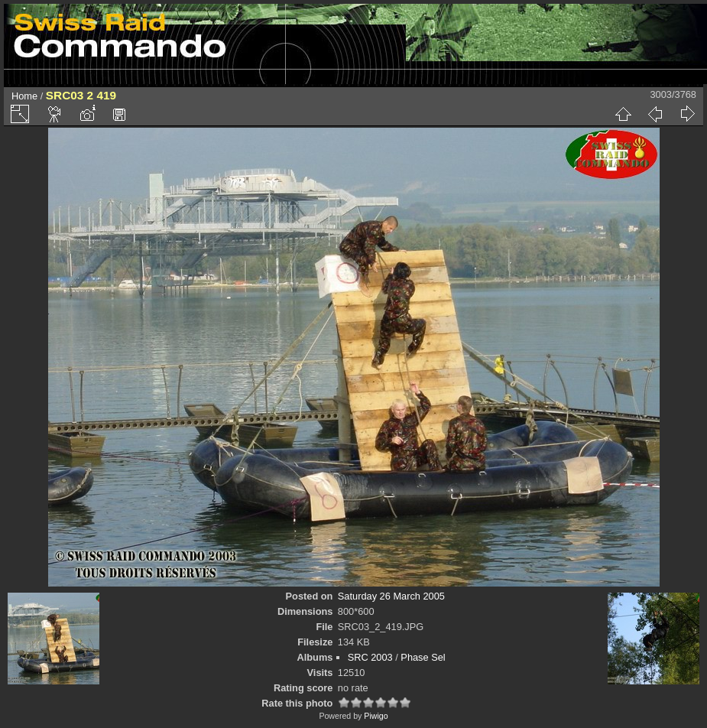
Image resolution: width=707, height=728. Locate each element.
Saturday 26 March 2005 (391, 596)
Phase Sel (423, 657)
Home (24, 96)
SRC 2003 (370, 657)
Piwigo (376, 716)
